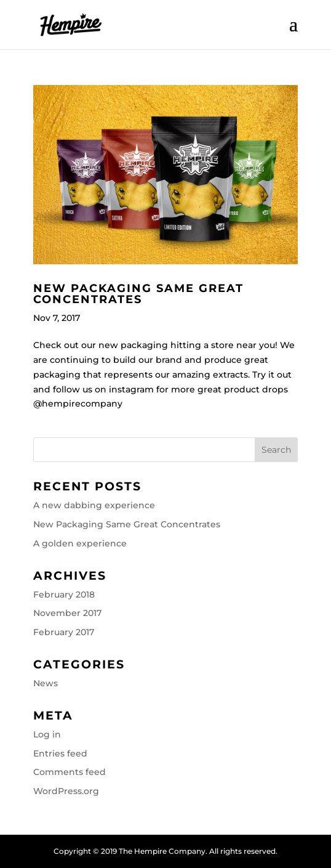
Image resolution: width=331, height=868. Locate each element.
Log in (47, 734)
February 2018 (64, 594)
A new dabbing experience (94, 505)
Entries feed (60, 753)
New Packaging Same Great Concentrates (138, 294)
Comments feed (70, 772)
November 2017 (67, 613)
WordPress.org (66, 791)
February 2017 (64, 632)
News (46, 683)
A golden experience (80, 543)
